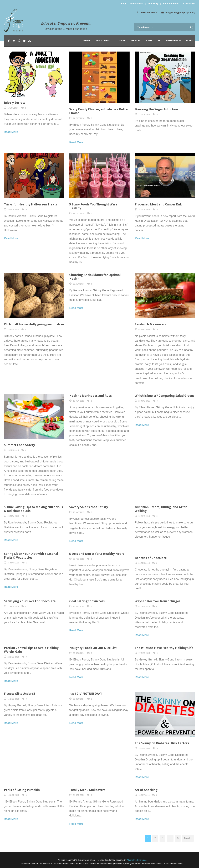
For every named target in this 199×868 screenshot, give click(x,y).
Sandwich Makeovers (150, 324)
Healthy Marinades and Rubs (90, 396)
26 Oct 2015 (144, 210)
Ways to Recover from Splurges (157, 601)
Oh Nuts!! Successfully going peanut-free (34, 324)
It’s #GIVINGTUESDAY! (85, 694)
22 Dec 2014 (13, 657)
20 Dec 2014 (79, 653)
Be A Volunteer (171, 4)
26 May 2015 (13, 516)
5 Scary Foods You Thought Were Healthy (93, 206)
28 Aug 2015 (79, 284)
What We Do (137, 4)
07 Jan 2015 (144, 606)
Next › (188, 838)
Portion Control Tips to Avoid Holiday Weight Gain (31, 650)
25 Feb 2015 (78, 559)
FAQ (123, 4)
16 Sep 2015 (13, 330)
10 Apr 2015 (144, 516)
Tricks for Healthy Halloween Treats (30, 204)
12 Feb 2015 (13, 606)
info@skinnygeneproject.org (178, 12)
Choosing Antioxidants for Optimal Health (95, 277)
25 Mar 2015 (13, 563)
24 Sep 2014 (78, 795)
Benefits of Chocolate (151, 558)
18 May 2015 (79, 512)
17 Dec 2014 (144, 653)
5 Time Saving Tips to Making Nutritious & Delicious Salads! (33, 509)
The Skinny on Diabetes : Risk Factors (162, 743)
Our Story (153, 4)
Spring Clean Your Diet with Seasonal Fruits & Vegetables (31, 556)
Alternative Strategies (136, 860)
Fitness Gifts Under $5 (20, 694)
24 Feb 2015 (144, 563)
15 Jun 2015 (78, 401)
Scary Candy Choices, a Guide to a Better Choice (99, 111)
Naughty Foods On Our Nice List (93, 648)
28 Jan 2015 (78, 606)
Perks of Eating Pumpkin (22, 790)
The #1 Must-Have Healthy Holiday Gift (164, 648)
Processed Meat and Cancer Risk (158, 204)
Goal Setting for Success (87, 601)
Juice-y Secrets (15, 103)
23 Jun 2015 (13, 450)
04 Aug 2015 (144, 330)
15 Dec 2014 (13, 699)
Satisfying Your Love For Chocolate (30, 601)
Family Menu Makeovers (87, 790)
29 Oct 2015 (79, 213)
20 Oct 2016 (13, 210)
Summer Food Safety (19, 445)
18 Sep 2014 (144, 795)
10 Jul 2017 (13, 108)
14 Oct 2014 (13, 795)
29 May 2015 (144, 401)
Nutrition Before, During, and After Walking (161, 509)
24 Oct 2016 (79, 118)
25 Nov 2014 (144, 748)
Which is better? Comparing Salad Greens (165, 396)
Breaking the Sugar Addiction (156, 109)
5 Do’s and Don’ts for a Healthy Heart (97, 554)
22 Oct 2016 (144, 114)
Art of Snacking (146, 790)
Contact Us (189, 4)
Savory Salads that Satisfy (89, 507)
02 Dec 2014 (79, 699)
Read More (11, 132)
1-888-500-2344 (147, 12)
